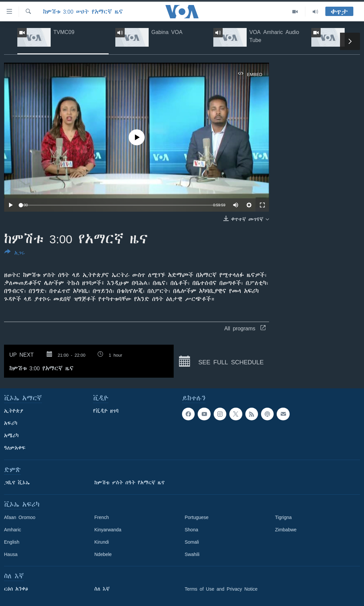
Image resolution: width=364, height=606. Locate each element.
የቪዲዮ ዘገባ (106, 411)
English (12, 542)
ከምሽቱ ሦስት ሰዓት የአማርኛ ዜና (129, 483)
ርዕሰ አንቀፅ (16, 589)
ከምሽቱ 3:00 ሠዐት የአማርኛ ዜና (83, 12)
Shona (191, 530)
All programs (245, 328)
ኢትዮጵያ (14, 411)
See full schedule (221, 361)
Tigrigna (283, 517)
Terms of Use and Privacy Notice (221, 589)
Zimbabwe (286, 530)
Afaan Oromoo (20, 517)
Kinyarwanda (108, 530)
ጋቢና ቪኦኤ (17, 483)
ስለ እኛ (102, 589)
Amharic (12, 530)
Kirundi (102, 542)
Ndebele (103, 554)
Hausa (11, 554)
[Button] (15, 254)
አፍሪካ (11, 423)
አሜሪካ (11, 436)
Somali (192, 542)
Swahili (192, 554)
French (102, 517)
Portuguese (197, 517)
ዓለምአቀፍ (15, 448)
